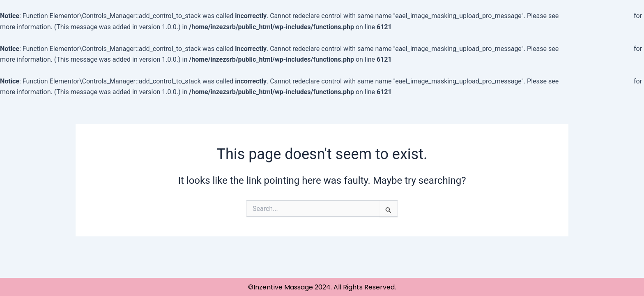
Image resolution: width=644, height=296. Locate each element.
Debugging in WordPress (596, 16)
